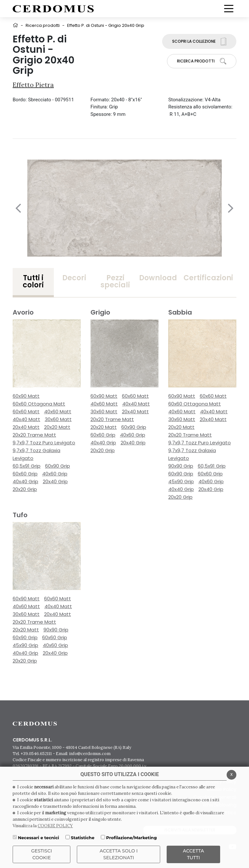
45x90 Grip (181, 481)
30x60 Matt (58, 419)
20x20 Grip (25, 489)
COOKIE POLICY (55, 826)
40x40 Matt (26, 419)
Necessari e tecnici (38, 838)
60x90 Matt (26, 396)
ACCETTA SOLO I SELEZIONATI (119, 854)
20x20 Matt (57, 427)
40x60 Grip (55, 474)
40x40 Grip (25, 481)
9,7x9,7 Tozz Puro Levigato (44, 443)
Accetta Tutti (193, 854)
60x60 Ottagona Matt (39, 404)
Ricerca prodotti (43, 25)
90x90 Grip (181, 466)
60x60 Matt (26, 412)
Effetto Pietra (33, 85)
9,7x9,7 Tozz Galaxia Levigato (36, 454)
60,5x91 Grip (27, 466)
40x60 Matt (58, 412)
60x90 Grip (58, 466)
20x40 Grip (55, 481)
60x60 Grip (25, 474)
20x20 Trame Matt (34, 435)
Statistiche (83, 838)
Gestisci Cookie (41, 854)
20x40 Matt (26, 427)
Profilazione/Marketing (131, 838)
